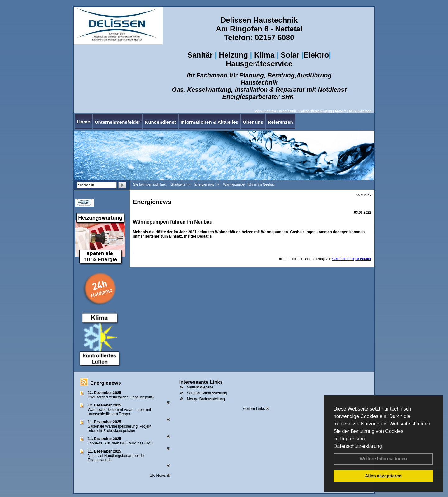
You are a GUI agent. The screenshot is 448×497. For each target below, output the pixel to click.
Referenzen (280, 122)
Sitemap (365, 111)
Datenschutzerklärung (358, 446)
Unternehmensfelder (118, 122)
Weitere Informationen (383, 459)
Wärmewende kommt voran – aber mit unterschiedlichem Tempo (119, 412)
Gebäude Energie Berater (352, 259)
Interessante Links (201, 382)
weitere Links (256, 409)
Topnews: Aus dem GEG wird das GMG (121, 443)
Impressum (352, 439)
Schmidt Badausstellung (207, 393)
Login (257, 111)
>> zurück (364, 195)
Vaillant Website (200, 387)
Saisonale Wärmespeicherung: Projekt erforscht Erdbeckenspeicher (119, 429)
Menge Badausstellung (206, 399)
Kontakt (270, 111)
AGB (352, 111)
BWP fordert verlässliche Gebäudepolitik (121, 397)
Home (84, 122)
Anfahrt (340, 111)
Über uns (253, 122)
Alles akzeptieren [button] (383, 476)
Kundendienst (161, 122)
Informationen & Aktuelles (210, 122)
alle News (159, 476)
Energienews (106, 383)
